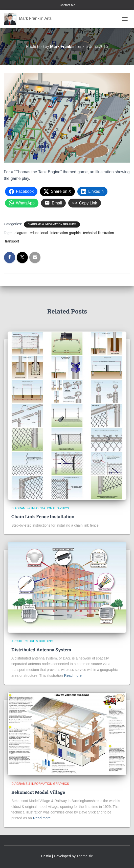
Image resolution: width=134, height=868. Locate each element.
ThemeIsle (85, 856)
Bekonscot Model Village (38, 792)
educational (39, 233)
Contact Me (67, 5)
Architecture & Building (32, 641)
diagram (21, 233)
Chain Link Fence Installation (43, 516)
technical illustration (99, 233)
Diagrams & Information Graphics (52, 224)
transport (12, 241)
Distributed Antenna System (41, 650)
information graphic (66, 233)
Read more (73, 675)
